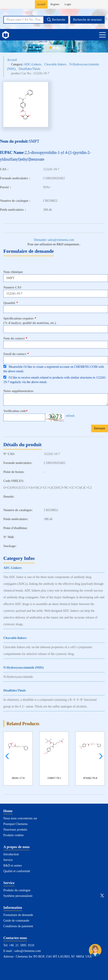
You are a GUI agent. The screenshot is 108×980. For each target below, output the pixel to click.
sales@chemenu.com (28, 951)
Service (8, 860)
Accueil (41, 4)
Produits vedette (14, 835)
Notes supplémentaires (18, 391)
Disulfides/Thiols (29, 69)
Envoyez (100, 428)
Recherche (56, 20)
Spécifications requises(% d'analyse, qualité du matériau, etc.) (30, 321)
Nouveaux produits (15, 830)
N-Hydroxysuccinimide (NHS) (23, 668)
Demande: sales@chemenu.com (54, 240)
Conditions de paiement (18, 926)
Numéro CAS (12, 287)
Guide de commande (16, 921)
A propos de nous (17, 847)
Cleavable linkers (55, 64)
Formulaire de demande (18, 915)
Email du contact (16, 354)
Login (68, 4)
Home (8, 811)
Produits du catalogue (17, 890)
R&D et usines (13, 866)
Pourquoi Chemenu (16, 824)
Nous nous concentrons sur (20, 818)
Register (55, 4)
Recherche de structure (87, 20)
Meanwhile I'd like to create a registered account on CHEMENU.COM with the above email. (54, 369)
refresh (70, 416)
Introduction (11, 854)
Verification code (16, 411)
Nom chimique (13, 272)
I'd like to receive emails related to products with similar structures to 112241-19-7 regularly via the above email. (55, 380)
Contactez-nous (15, 938)
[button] (100, 756)
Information (13, 908)
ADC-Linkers (33, 64)
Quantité (11, 303)
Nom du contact (15, 338)
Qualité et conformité (17, 871)
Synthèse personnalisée (18, 896)
